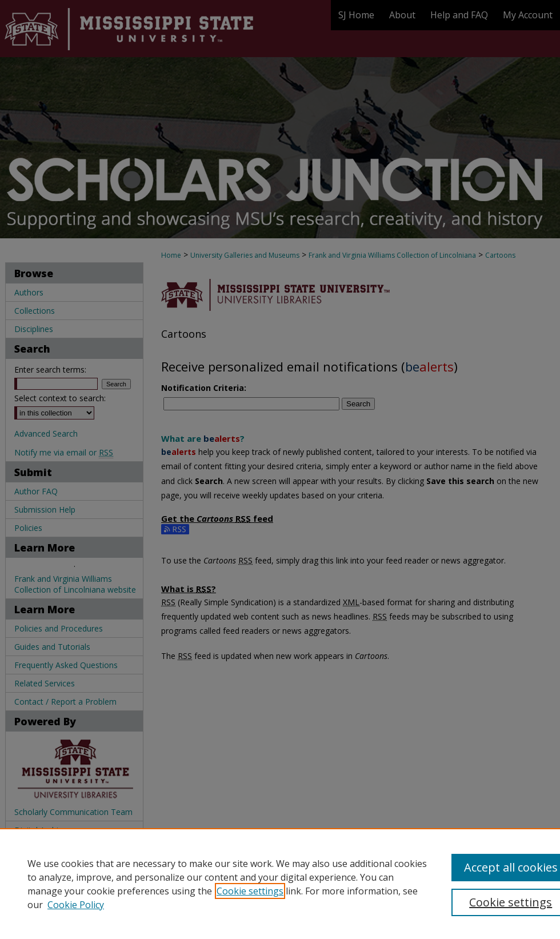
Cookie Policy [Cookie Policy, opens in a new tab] (76, 905)
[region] (280, 884)
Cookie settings (250, 891)
